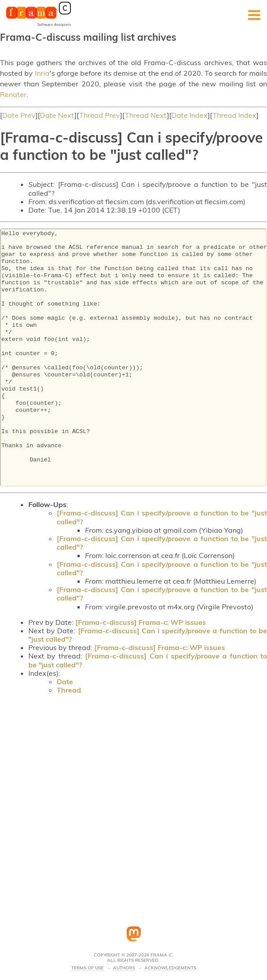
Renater (13, 94)
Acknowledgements (170, 968)
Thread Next (146, 115)
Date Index (190, 115)
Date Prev (19, 115)
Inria (42, 73)
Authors (124, 968)
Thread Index (234, 115)
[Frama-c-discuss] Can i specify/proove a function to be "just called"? (162, 517)
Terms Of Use (87, 968)
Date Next (57, 115)
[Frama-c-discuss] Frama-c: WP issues (141, 622)
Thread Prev (100, 115)
